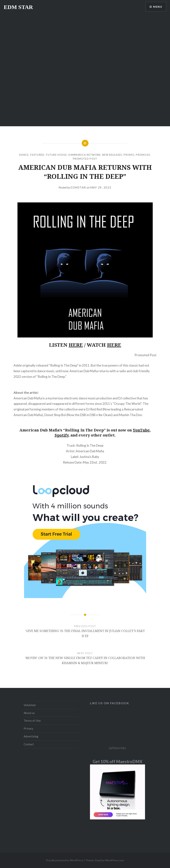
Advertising (31, 736)
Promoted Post (85, 159)
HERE (76, 345)
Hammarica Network (84, 155)
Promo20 (143, 155)
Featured (37, 155)
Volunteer (30, 705)
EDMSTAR (78, 187)
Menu (158, 7)
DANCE (24, 155)
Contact (29, 744)
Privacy (28, 728)
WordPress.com (114, 860)
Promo (129, 155)
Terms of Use (32, 721)
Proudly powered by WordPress (65, 860)
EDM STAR (18, 7)
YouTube (141, 430)
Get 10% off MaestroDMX (117, 762)
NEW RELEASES (112, 155)
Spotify (62, 435)
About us (29, 713)
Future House (56, 155)
